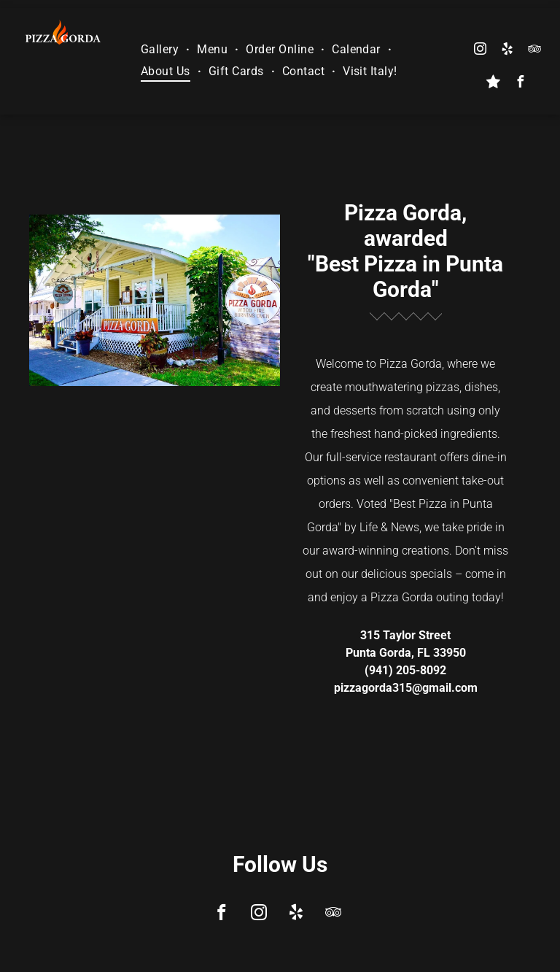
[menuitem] (162, 49)
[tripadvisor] (534, 51)
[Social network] (494, 84)
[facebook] (521, 84)
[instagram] (480, 51)
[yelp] (507, 51)
